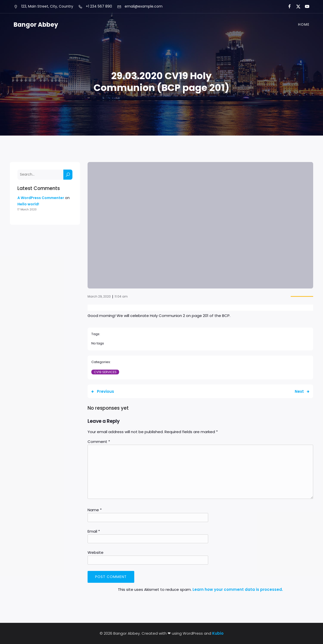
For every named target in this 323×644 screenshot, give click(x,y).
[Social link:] (287, 7)
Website (96, 552)
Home (304, 25)
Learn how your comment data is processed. (238, 589)
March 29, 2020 (99, 296)
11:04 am (121, 296)
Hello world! (28, 204)
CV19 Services (105, 372)
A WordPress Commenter (41, 198)
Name (95, 510)
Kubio (218, 633)
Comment (99, 442)
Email (94, 531)
